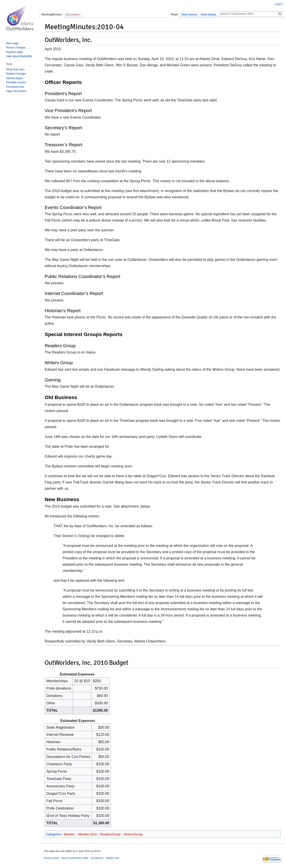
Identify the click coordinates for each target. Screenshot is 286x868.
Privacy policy (51, 858)
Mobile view (113, 858)
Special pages (14, 78)
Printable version (16, 82)
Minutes (69, 834)
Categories (54, 834)
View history (208, 14)
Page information (16, 91)
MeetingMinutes (52, 14)
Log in (279, 4)
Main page (12, 43)
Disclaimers (97, 858)
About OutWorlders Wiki (75, 858)
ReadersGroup (110, 834)
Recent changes (16, 48)
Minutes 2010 (87, 834)
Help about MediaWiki (19, 56)
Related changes (16, 74)
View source (189, 14)
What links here (15, 69)
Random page (14, 52)
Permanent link (15, 87)
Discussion (73, 14)
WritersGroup (133, 834)
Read (174, 14)
